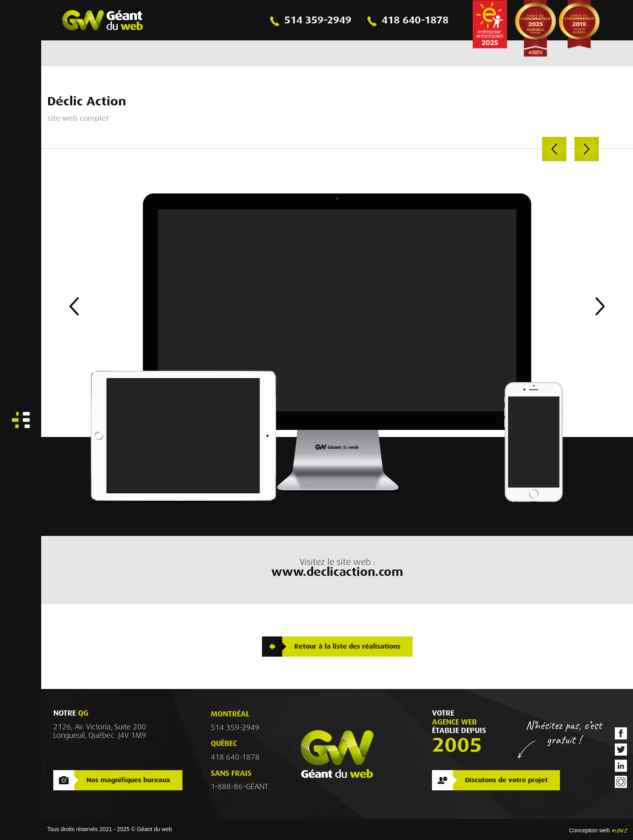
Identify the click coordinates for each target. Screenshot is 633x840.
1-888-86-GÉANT (239, 787)
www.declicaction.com (337, 572)
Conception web (589, 830)
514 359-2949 (235, 728)
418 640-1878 (235, 757)
